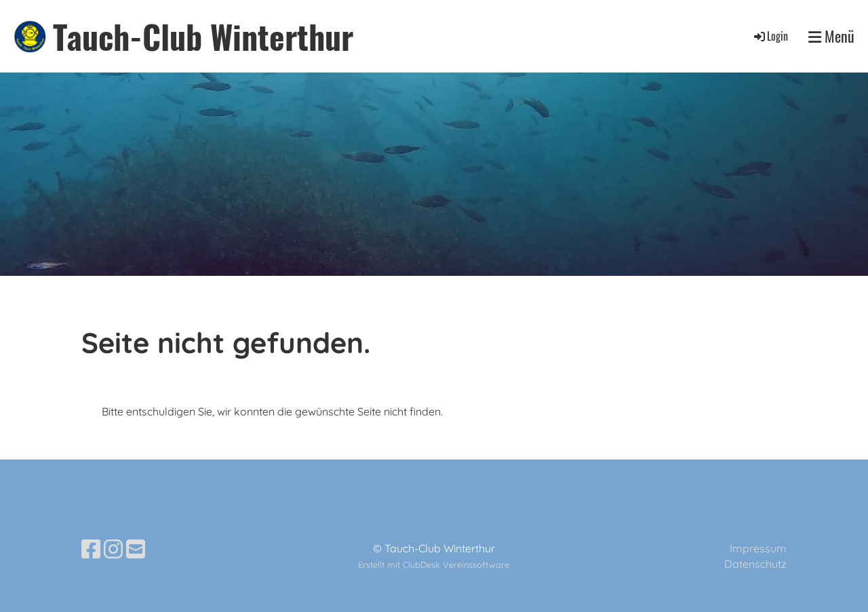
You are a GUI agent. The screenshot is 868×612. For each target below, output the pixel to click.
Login (770, 36)
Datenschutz (755, 564)
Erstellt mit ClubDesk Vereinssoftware (434, 565)
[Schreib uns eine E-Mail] (136, 549)
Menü (831, 36)
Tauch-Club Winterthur (203, 36)
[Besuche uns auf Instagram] (113, 549)
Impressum (758, 548)
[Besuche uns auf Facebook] (91, 549)
